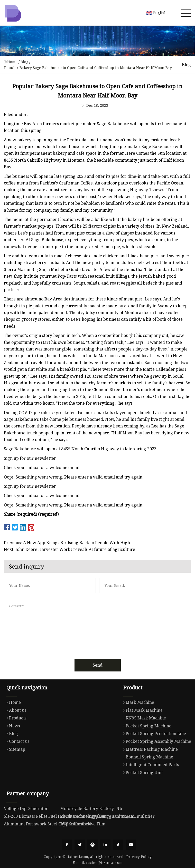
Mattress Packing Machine (149, 749)
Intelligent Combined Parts (150, 765)
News (12, 726)
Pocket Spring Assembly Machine (156, 741)
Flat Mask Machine (142, 710)
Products (15, 718)
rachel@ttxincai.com (104, 862)
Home (12, 62)
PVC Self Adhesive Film (83, 824)
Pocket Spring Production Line (153, 734)
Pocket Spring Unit (142, 773)
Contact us (17, 741)
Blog (24, 62)
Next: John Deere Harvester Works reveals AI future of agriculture (69, 549)
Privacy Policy (139, 857)
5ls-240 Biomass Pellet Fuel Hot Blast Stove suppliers (55, 816)
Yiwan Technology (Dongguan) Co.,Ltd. (98, 816)
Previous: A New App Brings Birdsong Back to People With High (67, 543)
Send (98, 665)
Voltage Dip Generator (26, 808)
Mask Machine (137, 702)
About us (15, 710)
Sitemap (15, 749)
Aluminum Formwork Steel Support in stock (47, 824)
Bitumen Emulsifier (135, 816)
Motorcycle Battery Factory (87, 808)
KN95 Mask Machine (143, 718)
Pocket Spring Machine (146, 726)
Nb (119, 808)
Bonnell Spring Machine (147, 757)
